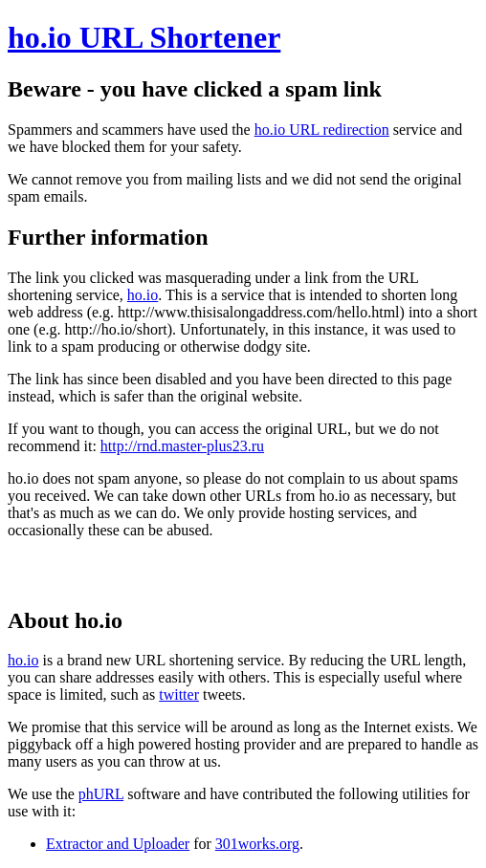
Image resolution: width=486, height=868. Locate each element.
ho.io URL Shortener (144, 37)
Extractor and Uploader (118, 844)
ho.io (143, 295)
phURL (101, 794)
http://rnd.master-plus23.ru (182, 446)
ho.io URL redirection (322, 130)
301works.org (257, 844)
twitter (179, 694)
